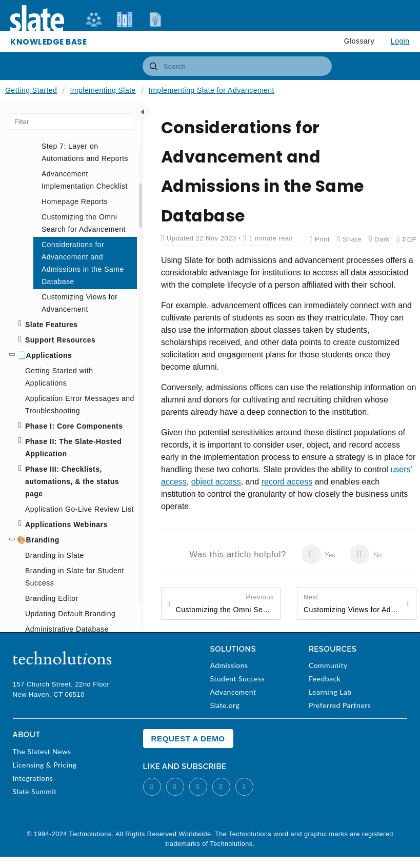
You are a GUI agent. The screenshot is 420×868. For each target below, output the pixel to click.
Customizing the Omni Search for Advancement (225, 603)
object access (216, 482)
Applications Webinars (66, 524)
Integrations (33, 778)
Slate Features (51, 325)
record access (287, 482)
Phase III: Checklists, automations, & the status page (72, 481)
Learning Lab (330, 692)
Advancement (233, 692)
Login (400, 41)
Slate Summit (35, 791)
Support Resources (60, 340)
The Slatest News (42, 751)
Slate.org (225, 705)
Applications (49, 355)
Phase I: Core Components (74, 426)
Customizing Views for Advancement (353, 603)
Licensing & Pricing (45, 765)
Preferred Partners (340, 705)
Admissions (229, 665)
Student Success (237, 679)
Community (328, 665)
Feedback (325, 679)
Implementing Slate (103, 90)
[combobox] (237, 66)
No (366, 554)
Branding (42, 540)
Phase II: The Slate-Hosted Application (73, 448)
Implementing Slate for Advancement (212, 90)
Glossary (359, 41)
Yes (319, 554)
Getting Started (31, 90)
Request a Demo (188, 739)
